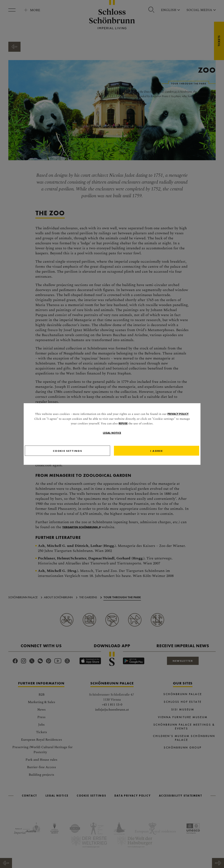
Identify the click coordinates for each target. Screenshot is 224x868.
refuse (123, 424)
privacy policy (178, 414)
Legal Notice (112, 433)
